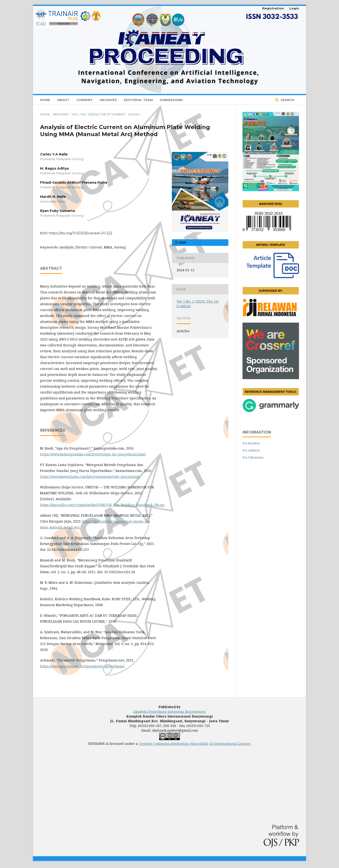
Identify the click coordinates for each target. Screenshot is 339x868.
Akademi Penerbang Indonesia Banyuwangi (169, 712)
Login (294, 8)
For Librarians (253, 457)
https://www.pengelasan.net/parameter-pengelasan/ (82, 666)
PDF (182, 243)
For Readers (251, 443)
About (63, 100)
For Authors (251, 450)
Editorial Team (138, 100)
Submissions (171, 100)
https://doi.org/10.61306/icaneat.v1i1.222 (81, 233)
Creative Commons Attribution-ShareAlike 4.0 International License (194, 744)
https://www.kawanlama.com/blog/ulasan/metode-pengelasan (90, 477)
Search (287, 100)
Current (85, 100)
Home (45, 100)
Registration (273, 8)
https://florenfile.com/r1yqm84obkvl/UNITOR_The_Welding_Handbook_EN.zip (102, 505)
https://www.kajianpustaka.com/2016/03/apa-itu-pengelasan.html (93, 454)
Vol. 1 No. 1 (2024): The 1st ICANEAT (98, 114)
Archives (108, 100)
